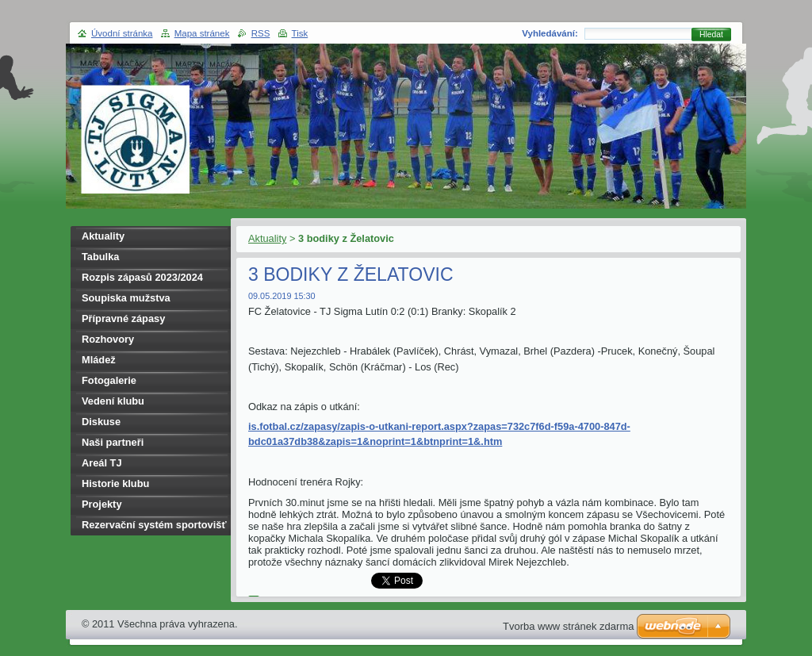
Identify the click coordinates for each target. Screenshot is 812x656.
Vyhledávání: (550, 33)
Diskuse (101, 422)
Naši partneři (113, 442)
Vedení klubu (113, 401)
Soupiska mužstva (126, 298)
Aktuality (267, 238)
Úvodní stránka (122, 33)
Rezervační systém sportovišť (154, 525)
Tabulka (100, 257)
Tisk (300, 33)
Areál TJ (102, 463)
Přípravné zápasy (123, 318)
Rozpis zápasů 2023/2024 (142, 277)
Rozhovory (108, 339)
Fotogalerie (109, 380)
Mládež (99, 360)
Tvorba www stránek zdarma (568, 626)
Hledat (711, 35)
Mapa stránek (202, 33)
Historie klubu (115, 483)
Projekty (102, 504)
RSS (261, 33)
